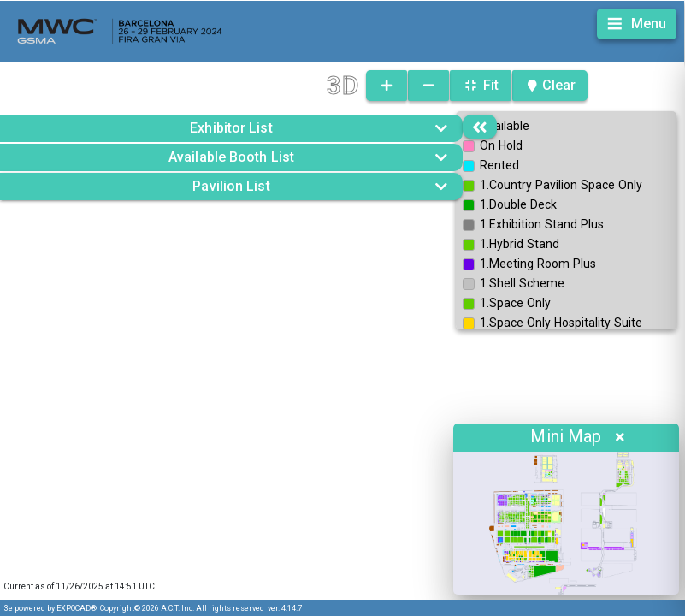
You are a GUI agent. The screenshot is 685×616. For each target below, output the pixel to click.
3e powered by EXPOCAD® (50, 608)
